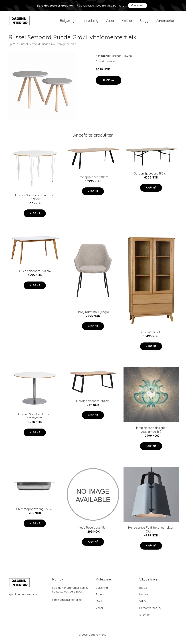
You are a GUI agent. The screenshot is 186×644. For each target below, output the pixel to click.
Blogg (144, 22)
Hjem (12, 47)
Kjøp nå (109, 83)
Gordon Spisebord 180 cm (151, 177)
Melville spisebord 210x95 (93, 404)
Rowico (127, 59)
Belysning (67, 22)
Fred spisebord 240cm (93, 180)
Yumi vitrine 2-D (151, 335)
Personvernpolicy (150, 611)
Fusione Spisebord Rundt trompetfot (35, 419)
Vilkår (143, 604)
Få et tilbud (138, 6)
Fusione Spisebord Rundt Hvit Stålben (35, 200)
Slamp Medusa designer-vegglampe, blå (151, 433)
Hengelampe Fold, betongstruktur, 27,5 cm (151, 533)
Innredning (90, 22)
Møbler (127, 22)
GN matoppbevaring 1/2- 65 (35, 512)
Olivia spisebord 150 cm (35, 274)
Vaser (110, 22)
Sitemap (144, 618)
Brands (117, 59)
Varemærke (165, 22)
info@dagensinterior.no (67, 603)
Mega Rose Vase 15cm (93, 531)
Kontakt (144, 598)
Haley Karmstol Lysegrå (93, 315)
